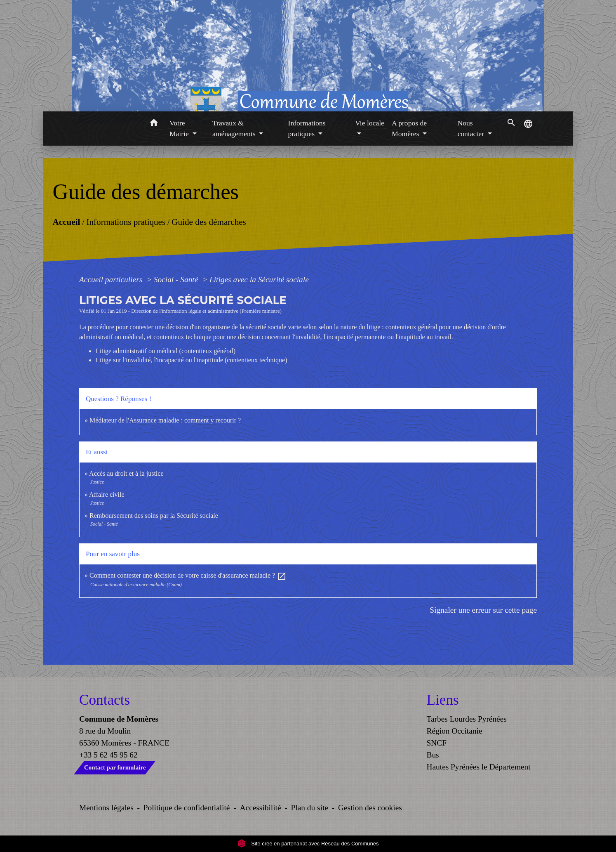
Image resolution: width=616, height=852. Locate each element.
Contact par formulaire (115, 767)
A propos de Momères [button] (409, 128)
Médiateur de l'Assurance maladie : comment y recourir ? (165, 420)
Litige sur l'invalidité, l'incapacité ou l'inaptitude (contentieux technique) (192, 360)
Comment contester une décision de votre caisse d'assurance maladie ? (188, 575)
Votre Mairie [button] (180, 128)
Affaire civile (107, 494)
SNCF (437, 743)
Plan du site (310, 808)
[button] (154, 124)
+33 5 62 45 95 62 (108, 755)
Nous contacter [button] (471, 128)
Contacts (105, 700)
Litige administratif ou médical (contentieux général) (166, 351)
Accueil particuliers (112, 280)
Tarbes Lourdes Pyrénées (467, 719)
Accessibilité (261, 808)
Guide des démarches (209, 222)
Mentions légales (106, 808)
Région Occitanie (455, 731)
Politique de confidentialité (187, 808)
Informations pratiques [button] (307, 128)
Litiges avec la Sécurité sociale (259, 280)
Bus (433, 755)
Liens (443, 700)
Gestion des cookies (370, 808)
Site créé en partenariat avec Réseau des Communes (308, 844)
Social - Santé (177, 280)
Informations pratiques (126, 222)
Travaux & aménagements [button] (235, 128)
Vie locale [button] (370, 123)
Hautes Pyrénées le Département (479, 767)
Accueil (66, 222)
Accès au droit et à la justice (126, 473)
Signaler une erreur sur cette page (483, 610)
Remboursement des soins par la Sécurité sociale (154, 516)
